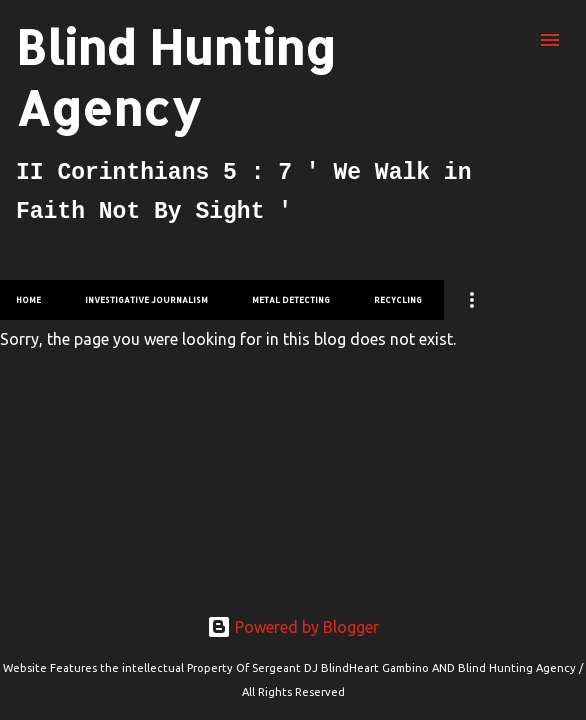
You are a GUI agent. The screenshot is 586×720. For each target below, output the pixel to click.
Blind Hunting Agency (176, 77)
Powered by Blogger (293, 627)
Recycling (398, 300)
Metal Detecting (291, 300)
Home (28, 300)
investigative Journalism (146, 300)
